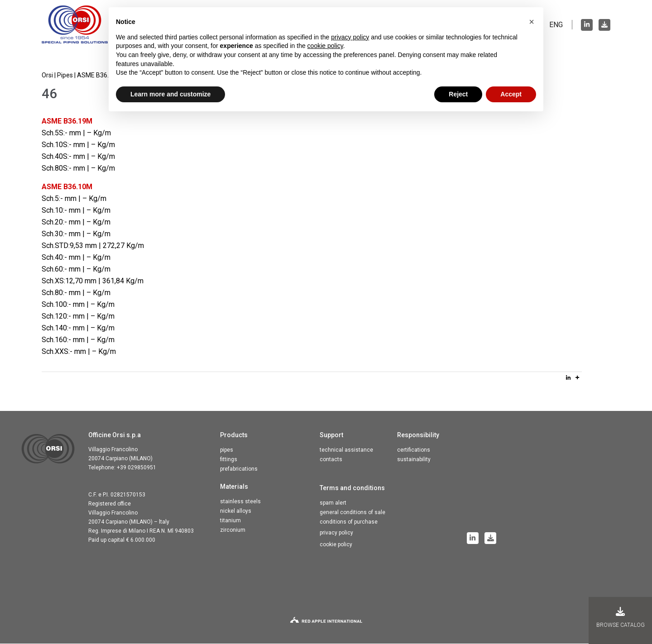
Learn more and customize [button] (170, 94)
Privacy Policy (336, 533)
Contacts (331, 460)
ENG (556, 25)
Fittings (229, 460)
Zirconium (233, 530)
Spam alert (333, 503)
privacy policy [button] (350, 37)
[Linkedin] (568, 378)
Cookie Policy (336, 545)
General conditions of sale (352, 513)
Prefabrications (239, 469)
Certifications (414, 450)
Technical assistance (346, 450)
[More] (577, 378)
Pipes (227, 450)
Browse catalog (621, 618)
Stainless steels (240, 502)
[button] (532, 22)
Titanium (230, 521)
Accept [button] (511, 94)
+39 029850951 (137, 468)
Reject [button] (458, 94)
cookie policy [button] (325, 46)
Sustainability (414, 460)
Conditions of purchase (349, 522)
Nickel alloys (236, 511)
